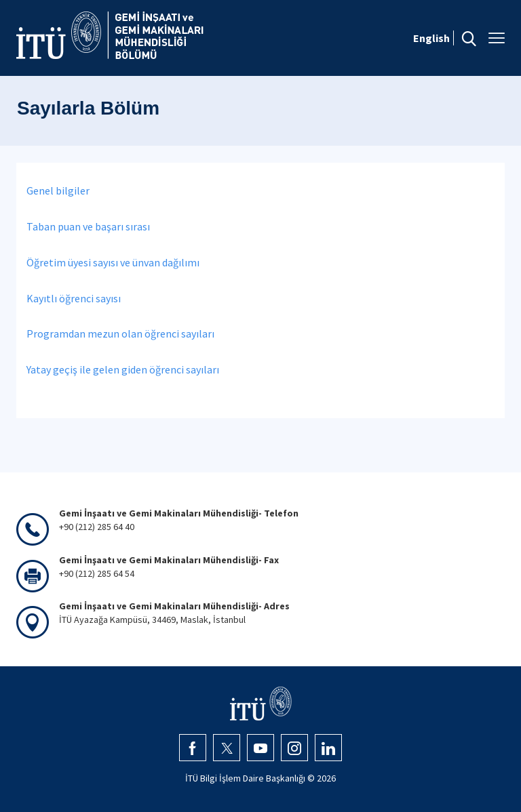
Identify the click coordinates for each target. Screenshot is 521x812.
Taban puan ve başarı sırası (88, 226)
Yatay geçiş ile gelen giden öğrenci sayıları (123, 369)
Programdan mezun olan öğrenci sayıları (120, 333)
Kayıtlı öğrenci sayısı (74, 298)
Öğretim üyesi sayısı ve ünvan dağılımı (113, 262)
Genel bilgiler (58, 190)
